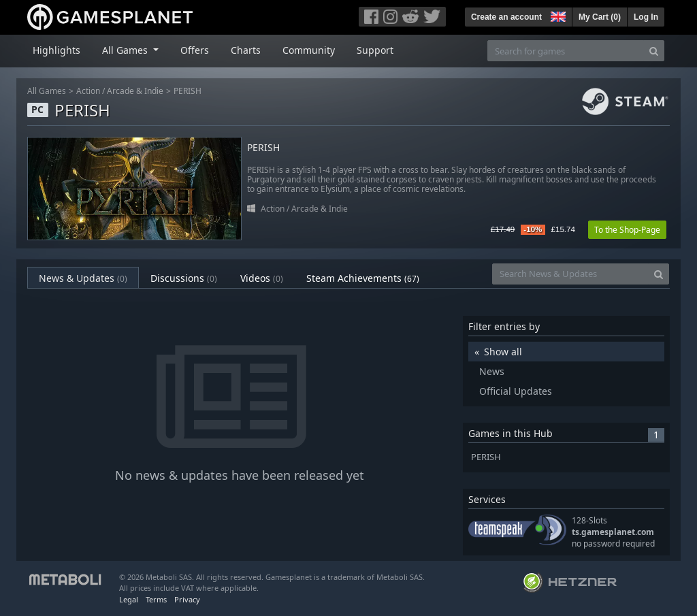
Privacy (187, 599)
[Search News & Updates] (570, 274)
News (492, 371)
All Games (47, 91)
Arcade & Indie (135, 91)
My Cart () (600, 17)
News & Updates (83, 278)
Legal (129, 599)
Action (88, 91)
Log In (646, 17)
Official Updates (516, 391)
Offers (195, 50)
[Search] (654, 51)
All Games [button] (126, 50)
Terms (156, 599)
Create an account (506, 17)
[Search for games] (566, 51)
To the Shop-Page (627, 230)
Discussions (184, 278)
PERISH (188, 91)
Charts (246, 50)
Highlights (56, 50)
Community (309, 50)
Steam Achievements (363, 278)
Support (375, 50)
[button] (557, 15)
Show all (503, 352)
